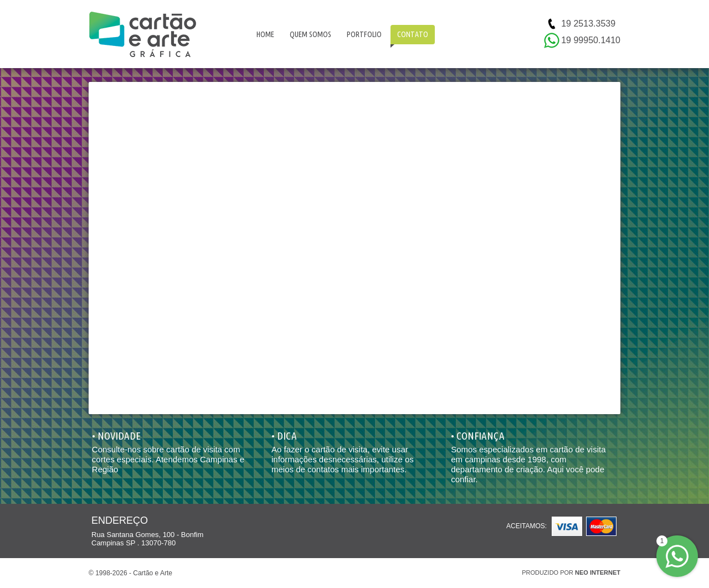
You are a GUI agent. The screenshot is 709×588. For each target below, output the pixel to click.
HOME (265, 34)
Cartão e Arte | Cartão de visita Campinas (143, 34)
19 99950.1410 (591, 40)
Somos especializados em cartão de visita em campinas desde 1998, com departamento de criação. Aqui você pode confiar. (528, 464)
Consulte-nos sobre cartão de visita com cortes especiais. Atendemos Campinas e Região (168, 459)
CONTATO (413, 34)
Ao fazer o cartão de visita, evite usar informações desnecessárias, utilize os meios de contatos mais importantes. (343, 459)
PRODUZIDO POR (571, 572)
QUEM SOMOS (310, 34)
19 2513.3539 (588, 24)
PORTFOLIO (364, 34)
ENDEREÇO (120, 520)
